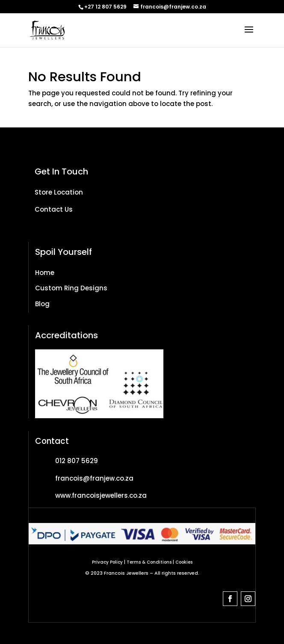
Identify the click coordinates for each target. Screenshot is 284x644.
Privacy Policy (107, 562)
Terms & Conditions (149, 562)
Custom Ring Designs (71, 288)
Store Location (59, 192)
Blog (42, 304)
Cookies (184, 562)
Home (45, 273)
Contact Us (54, 209)
